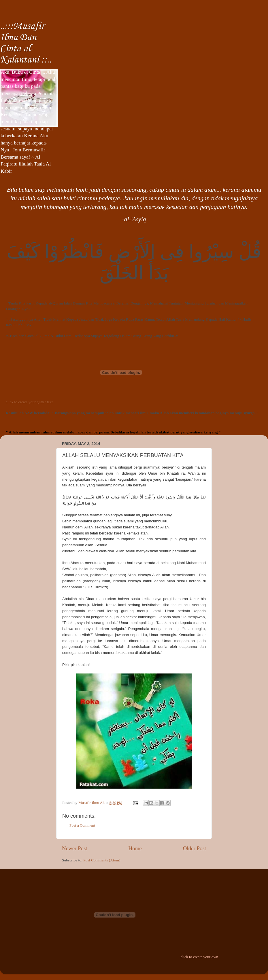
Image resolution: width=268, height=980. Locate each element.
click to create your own (199, 957)
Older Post (195, 848)
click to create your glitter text (29, 402)
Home (135, 848)
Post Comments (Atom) (102, 860)
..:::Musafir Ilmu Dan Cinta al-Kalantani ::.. (26, 43)
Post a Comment (82, 825)
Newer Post (75, 848)
